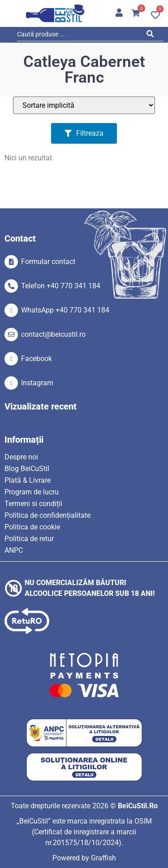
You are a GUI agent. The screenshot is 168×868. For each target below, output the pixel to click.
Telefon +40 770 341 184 (61, 286)
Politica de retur (29, 539)
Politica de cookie (32, 527)
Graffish (103, 858)
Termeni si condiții (33, 504)
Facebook (37, 359)
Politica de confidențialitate (47, 515)
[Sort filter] (84, 105)
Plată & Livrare (28, 480)
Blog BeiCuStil (27, 469)
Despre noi (21, 457)
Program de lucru (32, 492)
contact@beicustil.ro (53, 334)
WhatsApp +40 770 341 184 (65, 310)
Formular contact (48, 262)
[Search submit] (153, 35)
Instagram (37, 383)
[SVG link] (55, 13)
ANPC (14, 550)
